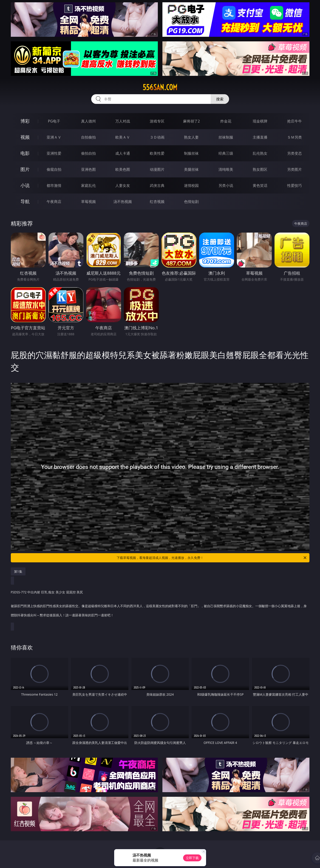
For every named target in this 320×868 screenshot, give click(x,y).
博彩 (25, 121)
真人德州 (88, 121)
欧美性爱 (157, 153)
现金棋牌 (260, 121)
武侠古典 (157, 185)
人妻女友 (123, 185)
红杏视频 (157, 202)
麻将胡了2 (191, 121)
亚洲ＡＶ (54, 137)
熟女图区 (260, 169)
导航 (25, 201)
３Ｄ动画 (157, 137)
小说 (25, 185)
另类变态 (295, 153)
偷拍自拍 (88, 153)
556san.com (160, 87)
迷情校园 (191, 185)
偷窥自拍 (54, 169)
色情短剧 (191, 202)
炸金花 (226, 121)
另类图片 (295, 169)
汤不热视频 (123, 202)
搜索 (220, 99)
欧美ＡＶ (123, 137)
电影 (25, 153)
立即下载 (192, 858)
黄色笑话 (260, 185)
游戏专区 (157, 121)
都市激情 (54, 185)
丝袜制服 (226, 137)
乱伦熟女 (260, 153)
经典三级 (226, 153)
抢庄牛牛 (295, 121)
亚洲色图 (88, 169)
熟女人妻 (191, 137)
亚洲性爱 (54, 153)
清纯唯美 (226, 169)
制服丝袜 (191, 153)
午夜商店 (54, 202)
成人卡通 (123, 153)
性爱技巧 (295, 185)
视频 (25, 137)
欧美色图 (123, 169)
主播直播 (260, 137)
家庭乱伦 (88, 185)
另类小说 (226, 185)
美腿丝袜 (191, 169)
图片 (25, 169)
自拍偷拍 (88, 137)
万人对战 (123, 121)
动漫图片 (157, 169)
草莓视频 (88, 202)
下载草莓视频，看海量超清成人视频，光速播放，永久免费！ (212, 558)
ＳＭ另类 (295, 137)
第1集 (18, 571)
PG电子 (54, 121)
